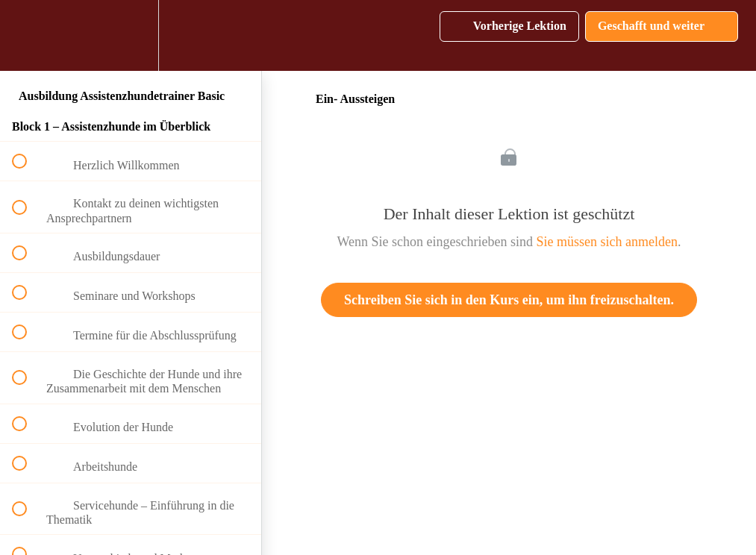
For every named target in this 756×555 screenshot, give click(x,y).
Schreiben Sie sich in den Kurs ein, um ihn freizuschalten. (509, 300)
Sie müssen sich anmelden (607, 242)
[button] (28, 35)
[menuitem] (131, 35)
